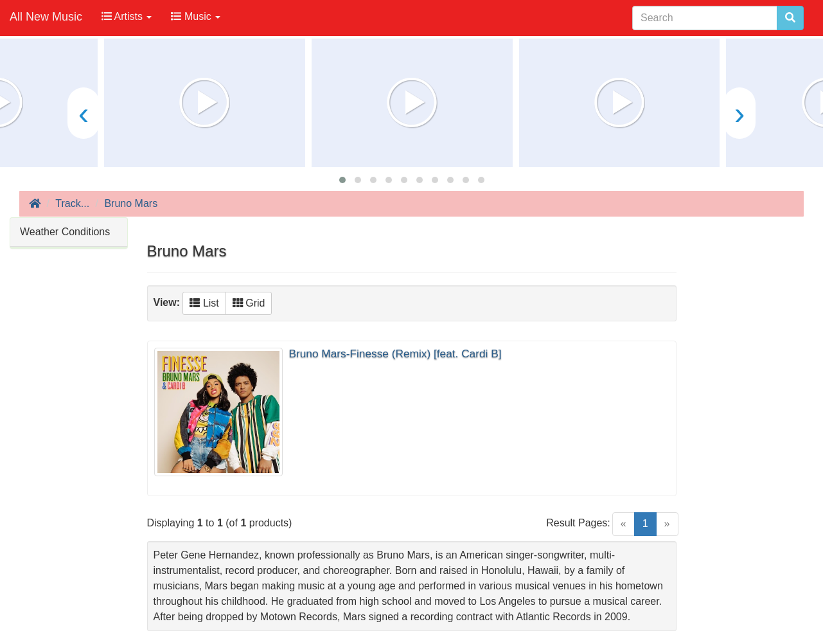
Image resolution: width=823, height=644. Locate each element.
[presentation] (84, 113)
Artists (127, 16)
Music (196, 16)
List (204, 303)
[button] (342, 180)
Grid (249, 303)
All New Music (46, 17)
